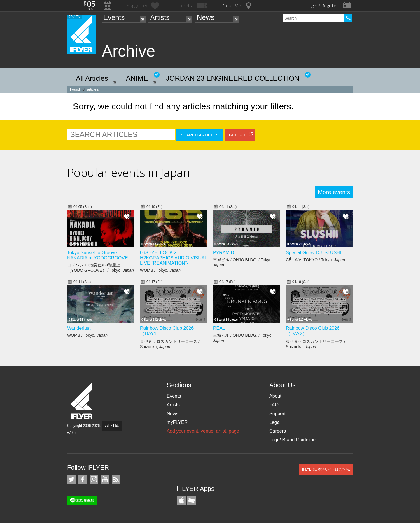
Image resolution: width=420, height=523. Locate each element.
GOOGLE (238, 135)
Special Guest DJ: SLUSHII (314, 253)
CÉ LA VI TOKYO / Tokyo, (315, 260)
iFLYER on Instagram (94, 479)
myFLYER (177, 422)
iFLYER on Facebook (83, 479)
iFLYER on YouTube (105, 479)
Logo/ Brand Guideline (292, 440)
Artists (160, 17)
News (206, 17)
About (275, 396)
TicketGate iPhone (191, 501)
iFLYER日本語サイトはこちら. (326, 469)
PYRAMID (224, 253)
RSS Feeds (116, 479)
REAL (219, 328)
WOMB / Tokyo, (160, 270)
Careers (278, 431)
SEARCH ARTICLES (200, 135)
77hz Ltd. (112, 426)
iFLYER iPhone (181, 501)
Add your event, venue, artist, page (203, 431)
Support (277, 414)
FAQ (274, 405)
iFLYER (82, 401)
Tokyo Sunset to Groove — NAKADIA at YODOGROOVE (98, 255)
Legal (275, 422)
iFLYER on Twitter (71, 479)
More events (334, 192)
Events (114, 17)
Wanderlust (79, 328)
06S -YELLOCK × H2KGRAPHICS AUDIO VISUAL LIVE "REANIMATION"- (174, 258)
